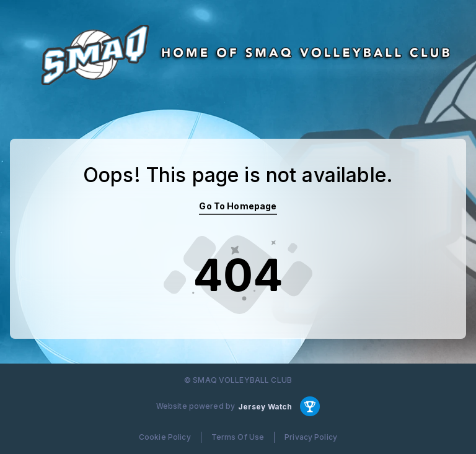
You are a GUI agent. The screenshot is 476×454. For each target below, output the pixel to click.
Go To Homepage (238, 206)
